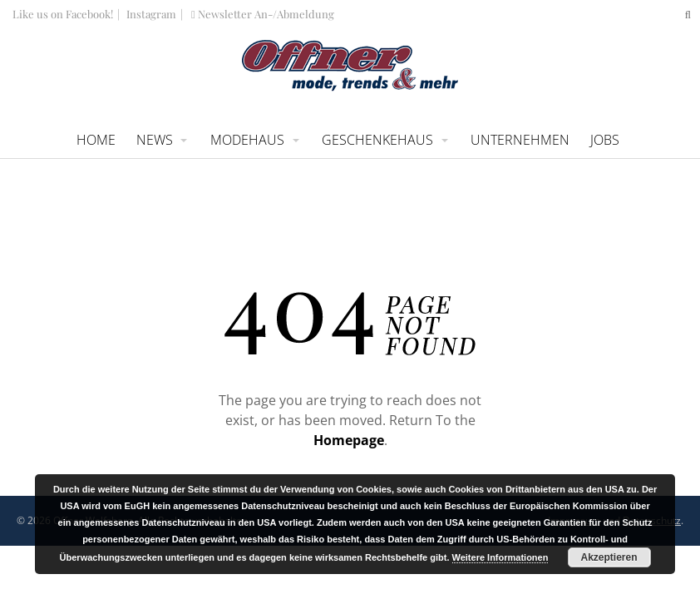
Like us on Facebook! (63, 14)
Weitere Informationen (500, 557)
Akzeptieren (609, 557)
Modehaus (247, 140)
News (155, 140)
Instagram (150, 14)
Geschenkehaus (377, 140)
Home (96, 140)
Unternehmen (520, 140)
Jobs (605, 140)
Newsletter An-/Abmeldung (263, 14)
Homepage (349, 440)
